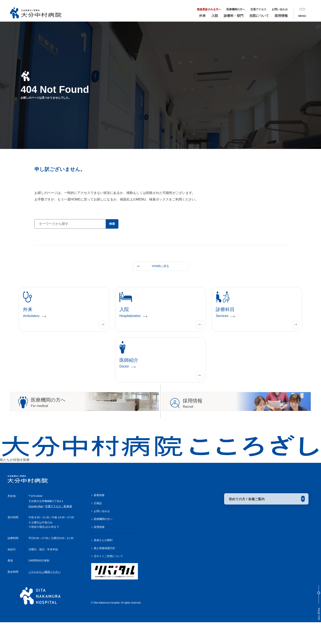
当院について (259, 16)
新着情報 (99, 517)
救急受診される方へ (209, 9)
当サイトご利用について (108, 578)
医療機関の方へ (236, 9)
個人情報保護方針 (104, 570)
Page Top (316, 607)
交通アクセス (258, 9)
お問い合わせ (280, 9)
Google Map (36, 528)
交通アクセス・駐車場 (58, 528)
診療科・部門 (234, 16)
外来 (202, 16)
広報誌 (98, 525)
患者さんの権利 (103, 562)
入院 (215, 16)
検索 (110, 224)
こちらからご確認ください (45, 594)
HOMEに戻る (160, 266)
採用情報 (281, 16)
